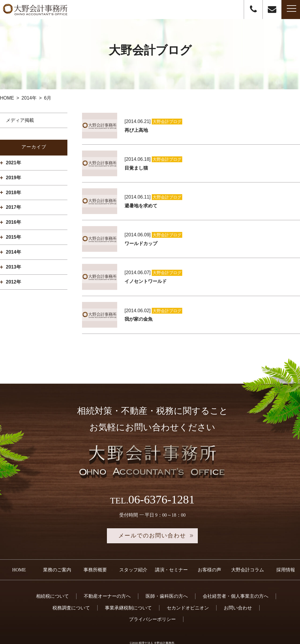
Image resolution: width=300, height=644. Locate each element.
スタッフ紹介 (133, 556)
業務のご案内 (57, 556)
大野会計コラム (248, 556)
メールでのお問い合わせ (152, 522)
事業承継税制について (128, 594)
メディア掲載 (20, 120)
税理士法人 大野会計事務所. (157, 629)
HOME (19, 556)
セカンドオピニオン (188, 594)
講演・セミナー (171, 556)
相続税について (52, 582)
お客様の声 (209, 556)
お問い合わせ (238, 594)
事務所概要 (95, 556)
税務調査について (71, 594)
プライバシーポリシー (152, 605)
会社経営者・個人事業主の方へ (236, 582)
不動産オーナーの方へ (107, 582)
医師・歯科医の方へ (167, 582)
